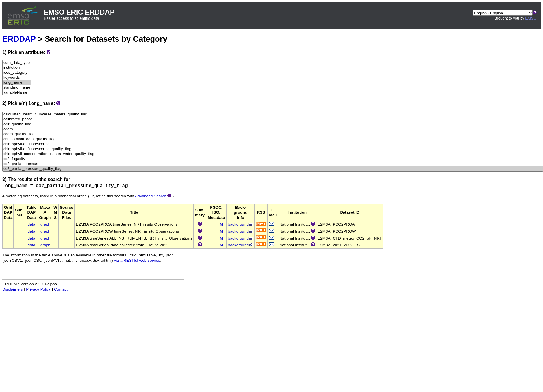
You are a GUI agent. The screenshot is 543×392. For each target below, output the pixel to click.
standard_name (17, 88)
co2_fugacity (273, 159)
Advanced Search (151, 196)
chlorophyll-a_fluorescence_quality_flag (273, 149)
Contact (61, 289)
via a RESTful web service (137, 260)
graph (45, 224)
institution (17, 68)
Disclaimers (13, 289)
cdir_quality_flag (273, 124)
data (31, 224)
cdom (273, 129)
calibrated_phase (273, 119)
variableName (17, 93)
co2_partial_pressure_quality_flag (273, 169)
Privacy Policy (38, 289)
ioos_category (17, 73)
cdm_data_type (17, 63)
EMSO (531, 18)
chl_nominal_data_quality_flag (273, 139)
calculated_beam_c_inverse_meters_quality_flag (273, 114)
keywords (17, 78)
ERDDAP (19, 39)
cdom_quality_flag (273, 134)
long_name (17, 83)
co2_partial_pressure (273, 164)
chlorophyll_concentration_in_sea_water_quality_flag (273, 154)
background (241, 224)
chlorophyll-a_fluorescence (273, 144)
